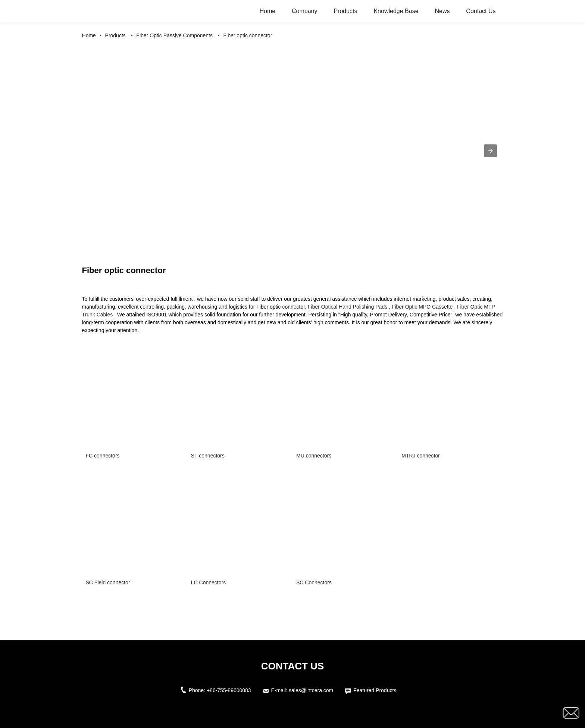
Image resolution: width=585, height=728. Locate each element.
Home (267, 11)
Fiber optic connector (248, 35)
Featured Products (375, 690)
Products (345, 11)
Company (304, 11)
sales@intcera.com (311, 690)
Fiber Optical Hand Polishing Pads (348, 307)
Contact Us (481, 11)
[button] (491, 151)
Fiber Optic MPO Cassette (422, 307)
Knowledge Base (396, 11)
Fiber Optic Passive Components (174, 35)
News (442, 11)
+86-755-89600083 (229, 690)
